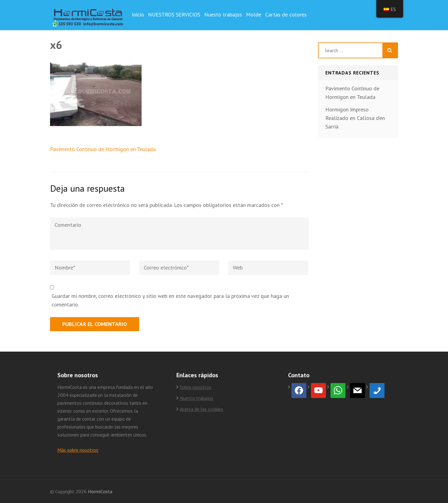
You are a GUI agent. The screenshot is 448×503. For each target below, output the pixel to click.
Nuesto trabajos (223, 14)
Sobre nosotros (195, 387)
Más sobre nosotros (78, 450)
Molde (254, 14)
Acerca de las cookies (201, 409)
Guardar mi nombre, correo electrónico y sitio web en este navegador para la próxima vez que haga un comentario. (170, 300)
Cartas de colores (286, 14)
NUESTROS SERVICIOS (174, 14)
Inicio (138, 14)
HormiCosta (100, 491)
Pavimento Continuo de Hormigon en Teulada (103, 149)
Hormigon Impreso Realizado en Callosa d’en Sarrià (355, 118)
